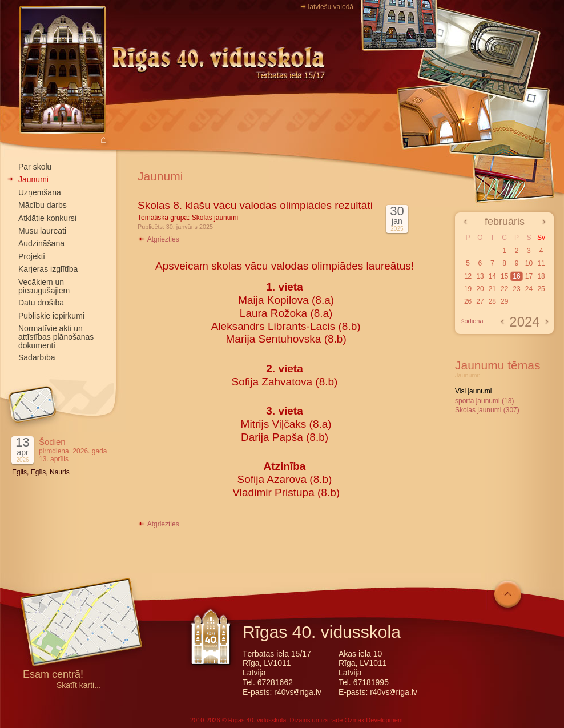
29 (504, 301)
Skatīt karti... (79, 685)
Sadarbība (37, 357)
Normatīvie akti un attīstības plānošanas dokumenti (56, 337)
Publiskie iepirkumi (51, 316)
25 (541, 289)
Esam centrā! (53, 675)
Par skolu (35, 167)
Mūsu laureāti (42, 231)
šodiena (472, 321)
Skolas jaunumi (215, 218)
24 (529, 289)
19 (468, 289)
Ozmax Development (374, 720)
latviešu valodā (331, 7)
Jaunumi (33, 179)
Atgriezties (158, 239)
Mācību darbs (43, 205)
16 (516, 276)
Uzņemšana (40, 192)
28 (492, 301)
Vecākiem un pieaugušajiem (44, 286)
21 (492, 289)
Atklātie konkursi (47, 218)
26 (468, 301)
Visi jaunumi (473, 391)
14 (492, 276)
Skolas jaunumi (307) (487, 410)
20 (480, 289)
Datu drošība (41, 303)
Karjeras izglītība (48, 269)
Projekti (32, 256)
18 (541, 276)
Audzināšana (41, 243)
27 (480, 301)
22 (504, 289)
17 (529, 276)
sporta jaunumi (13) (484, 401)
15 (504, 276)
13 (480, 276)
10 (529, 263)
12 (468, 276)
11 (541, 263)
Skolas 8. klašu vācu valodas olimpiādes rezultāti (255, 205)
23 (516, 289)
